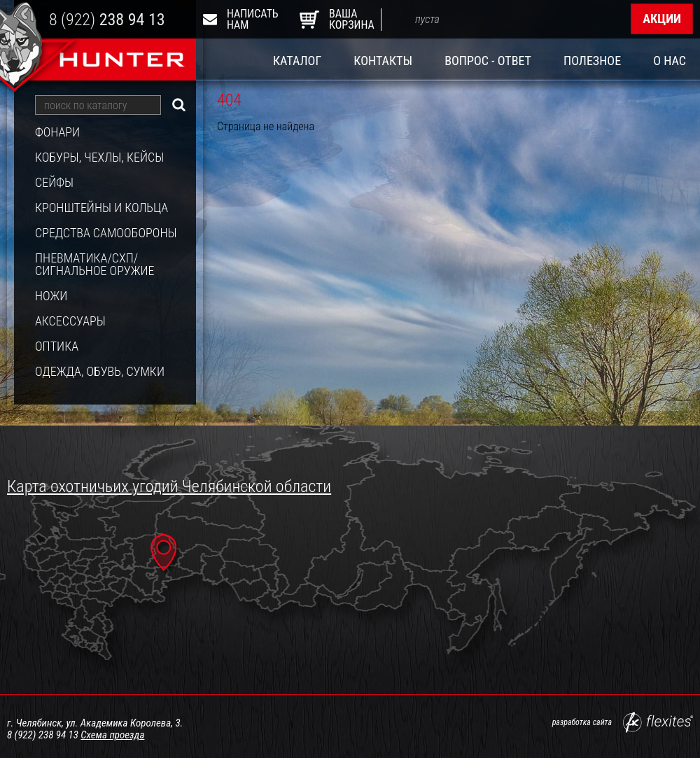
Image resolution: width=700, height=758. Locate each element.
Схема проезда (112, 735)
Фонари (57, 132)
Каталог (297, 61)
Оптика (57, 346)
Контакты (383, 61)
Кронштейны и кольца (101, 208)
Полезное (592, 61)
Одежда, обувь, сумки (100, 372)
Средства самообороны (106, 233)
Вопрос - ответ (488, 61)
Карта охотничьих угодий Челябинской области (169, 486)
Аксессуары (70, 321)
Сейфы (54, 183)
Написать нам (244, 19)
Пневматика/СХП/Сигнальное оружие (95, 265)
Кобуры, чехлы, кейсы (99, 157)
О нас (670, 61)
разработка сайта (623, 722)
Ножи (51, 296)
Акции (662, 19)
